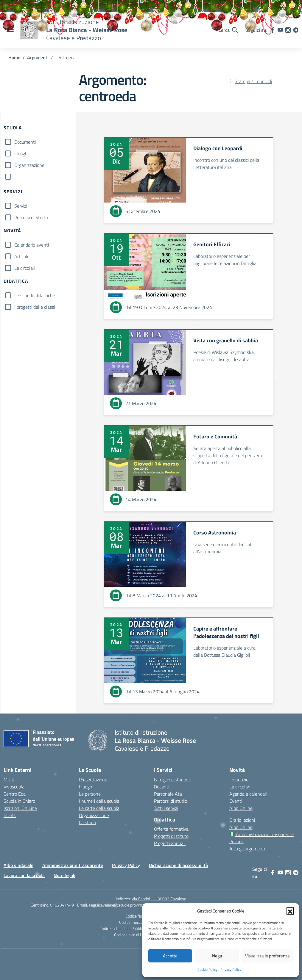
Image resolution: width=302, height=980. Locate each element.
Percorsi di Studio (31, 217)
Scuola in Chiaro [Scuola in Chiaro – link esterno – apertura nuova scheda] (19, 801)
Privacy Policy (231, 969)
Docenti (162, 787)
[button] (290, 911)
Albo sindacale (18, 865)
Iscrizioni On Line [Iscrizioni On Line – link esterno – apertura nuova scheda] (20, 808)
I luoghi (21, 153)
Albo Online (241, 808)
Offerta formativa (171, 829)
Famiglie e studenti (173, 780)
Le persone (90, 794)
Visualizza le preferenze (267, 956)
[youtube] (280, 873)
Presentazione (93, 780)
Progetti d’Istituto (171, 836)
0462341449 (62, 905)
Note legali (64, 875)
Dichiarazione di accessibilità (178, 865)
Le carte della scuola (99, 808)
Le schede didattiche (35, 295)
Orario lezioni (242, 820)
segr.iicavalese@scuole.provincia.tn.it (121, 905)
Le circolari (25, 268)
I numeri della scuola (99, 801)
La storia (87, 822)
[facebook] (273, 873)
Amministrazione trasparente (262, 834)
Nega (217, 956)
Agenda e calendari (248, 794)
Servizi (21, 206)
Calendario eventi (32, 245)
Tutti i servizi (166, 808)
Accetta (170, 956)
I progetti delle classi (35, 307)
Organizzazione (29, 165)
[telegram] (296, 873)
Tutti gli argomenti (247, 849)
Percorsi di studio (171, 801)
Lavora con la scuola (24, 875)
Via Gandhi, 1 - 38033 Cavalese (159, 899)
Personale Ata (168, 794)
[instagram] (288, 873)
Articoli (21, 256)
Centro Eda (15, 794)
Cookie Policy (207, 969)
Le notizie (239, 780)
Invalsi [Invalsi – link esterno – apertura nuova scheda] (10, 815)
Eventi (236, 801)
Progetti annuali (170, 843)
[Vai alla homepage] (98, 740)
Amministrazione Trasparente (73, 865)
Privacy (236, 841)
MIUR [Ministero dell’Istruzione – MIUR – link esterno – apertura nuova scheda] (9, 780)
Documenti (25, 142)
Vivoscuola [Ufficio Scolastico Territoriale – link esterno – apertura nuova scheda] (14, 787)
